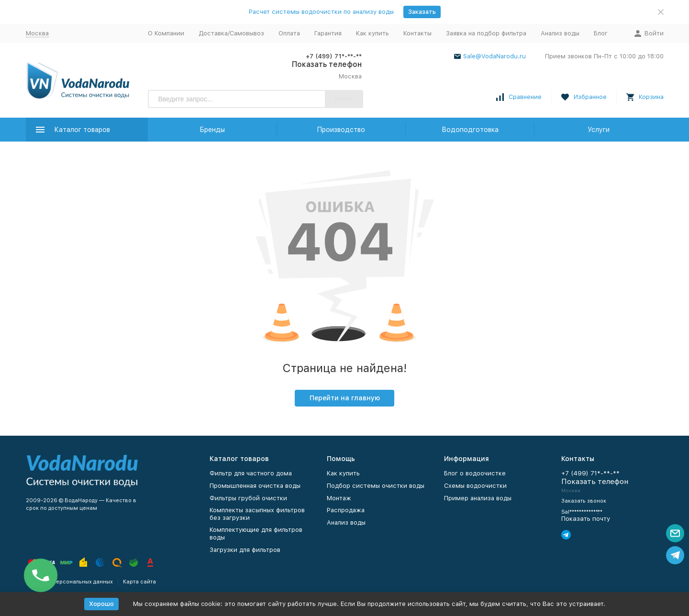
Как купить (372, 33)
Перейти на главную (345, 398)
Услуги (599, 130)
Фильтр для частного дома (251, 473)
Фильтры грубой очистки (248, 498)
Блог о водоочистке (475, 473)
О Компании (166, 33)
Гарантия (328, 33)
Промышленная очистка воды (255, 486)
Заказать (422, 12)
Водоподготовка (470, 130)
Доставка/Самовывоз (231, 33)
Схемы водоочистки (475, 486)
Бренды (212, 130)
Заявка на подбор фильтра (486, 33)
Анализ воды (560, 33)
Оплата (289, 33)
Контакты (417, 33)
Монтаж (339, 498)
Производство (341, 130)
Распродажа (346, 510)
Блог (601, 33)
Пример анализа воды (478, 498)
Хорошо (101, 604)
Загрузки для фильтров (245, 550)
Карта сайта (139, 582)
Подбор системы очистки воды (376, 486)
